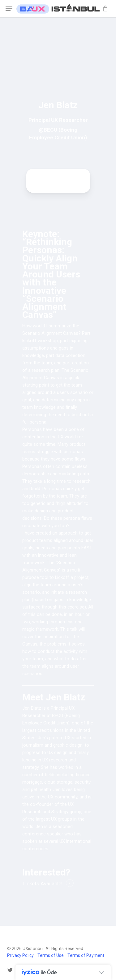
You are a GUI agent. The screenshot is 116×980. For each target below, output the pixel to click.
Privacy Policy (20, 955)
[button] (9, 9)
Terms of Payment (86, 955)
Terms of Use (51, 955)
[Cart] (103, 9)
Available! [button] (52, 884)
